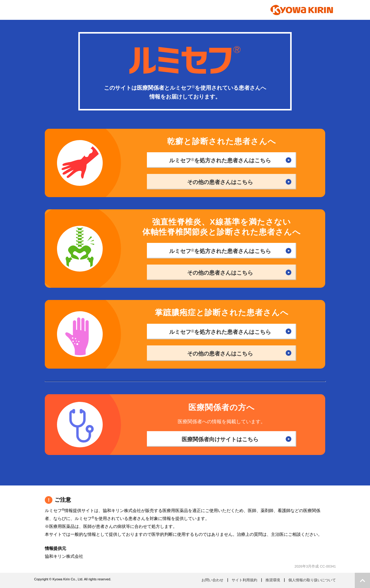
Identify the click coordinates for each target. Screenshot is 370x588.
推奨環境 (273, 580)
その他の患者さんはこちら (220, 182)
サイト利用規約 (244, 580)
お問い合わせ (212, 580)
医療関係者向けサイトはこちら (220, 439)
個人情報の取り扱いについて (312, 580)
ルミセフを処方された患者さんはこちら (220, 161)
